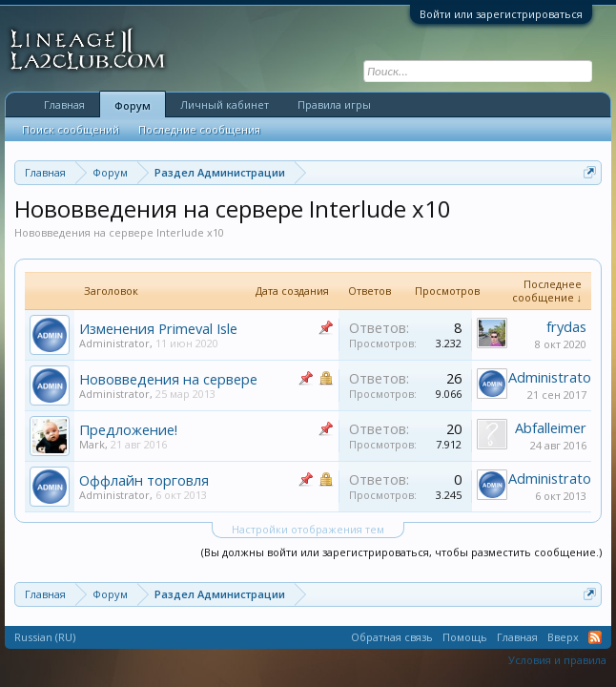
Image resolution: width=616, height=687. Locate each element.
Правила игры (334, 104)
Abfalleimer (551, 427)
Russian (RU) (45, 637)
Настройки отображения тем (308, 529)
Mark (92, 444)
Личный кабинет (225, 104)
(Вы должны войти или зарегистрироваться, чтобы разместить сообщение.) (401, 552)
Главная (64, 104)
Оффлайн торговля (144, 480)
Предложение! (128, 429)
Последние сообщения (199, 129)
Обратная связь (392, 637)
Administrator (114, 343)
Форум (133, 105)
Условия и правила (557, 660)
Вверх (563, 637)
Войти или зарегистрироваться (501, 14)
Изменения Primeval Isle (158, 328)
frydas (566, 326)
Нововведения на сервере (168, 379)
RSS (595, 637)
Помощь (465, 637)
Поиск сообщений (71, 129)
